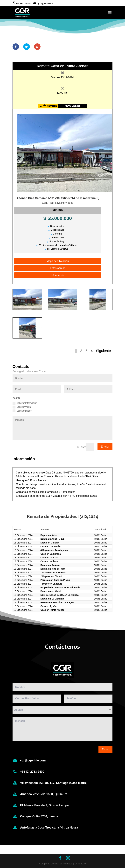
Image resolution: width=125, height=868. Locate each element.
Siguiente (103, 351)
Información (58, 275)
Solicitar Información (25, 403)
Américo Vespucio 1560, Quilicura (44, 794)
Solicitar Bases (22, 411)
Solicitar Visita (22, 407)
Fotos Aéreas (58, 268)
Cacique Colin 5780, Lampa (40, 817)
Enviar (105, 447)
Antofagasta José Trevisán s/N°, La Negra (49, 828)
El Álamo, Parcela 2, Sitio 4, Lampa (45, 805)
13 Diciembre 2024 (23, 535)
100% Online (101, 535)
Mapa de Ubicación (58, 261)
